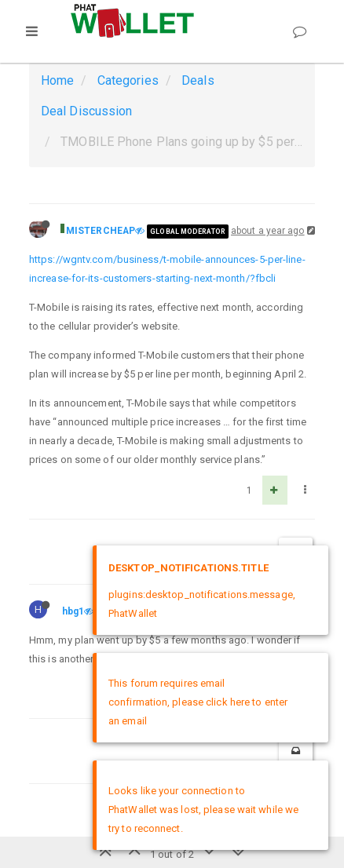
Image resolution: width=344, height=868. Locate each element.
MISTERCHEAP (101, 231)
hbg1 (73, 611)
